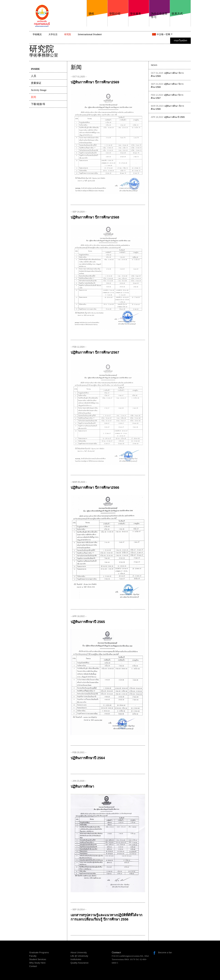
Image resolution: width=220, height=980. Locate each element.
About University (79, 952)
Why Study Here (37, 963)
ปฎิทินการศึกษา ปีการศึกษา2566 (95, 488)
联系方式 (180, 8)
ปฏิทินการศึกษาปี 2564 (88, 758)
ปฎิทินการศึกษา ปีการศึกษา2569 (95, 82)
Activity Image (39, 90)
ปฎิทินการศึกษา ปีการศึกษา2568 (95, 217)
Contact (33, 966)
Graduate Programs (39, 952)
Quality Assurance (79, 963)
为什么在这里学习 (159, 9)
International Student (90, 34)
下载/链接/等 (38, 104)
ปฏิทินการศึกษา (82, 786)
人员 (34, 76)
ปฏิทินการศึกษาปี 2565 (88, 622)
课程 (97, 8)
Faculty (33, 956)
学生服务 (139, 8)
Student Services (38, 959)
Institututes (76, 959)
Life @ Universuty (79, 956)
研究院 (68, 34)
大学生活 (53, 34)
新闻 (34, 97)
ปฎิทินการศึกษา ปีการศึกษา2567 (95, 352)
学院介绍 (118, 8)
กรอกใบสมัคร (180, 41)
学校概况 (37, 34)
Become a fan (165, 952)
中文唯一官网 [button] (165, 34)
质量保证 (36, 83)
